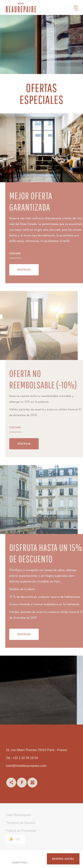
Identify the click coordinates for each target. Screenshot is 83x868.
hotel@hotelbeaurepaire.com (26, 766)
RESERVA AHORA (63, 859)
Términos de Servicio (21, 823)
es (18, 839)
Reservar (35, 270)
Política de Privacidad (21, 831)
